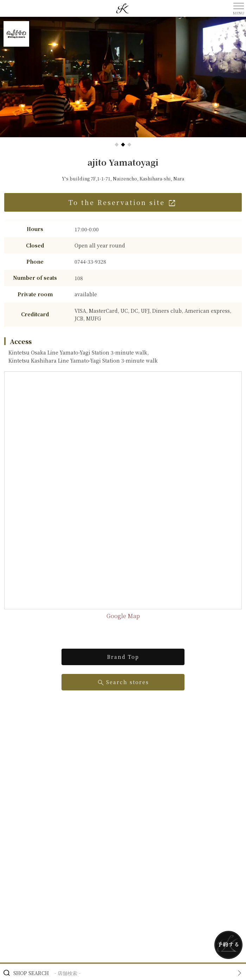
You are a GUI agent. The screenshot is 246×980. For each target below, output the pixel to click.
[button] (116, 144)
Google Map (123, 616)
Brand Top (123, 657)
